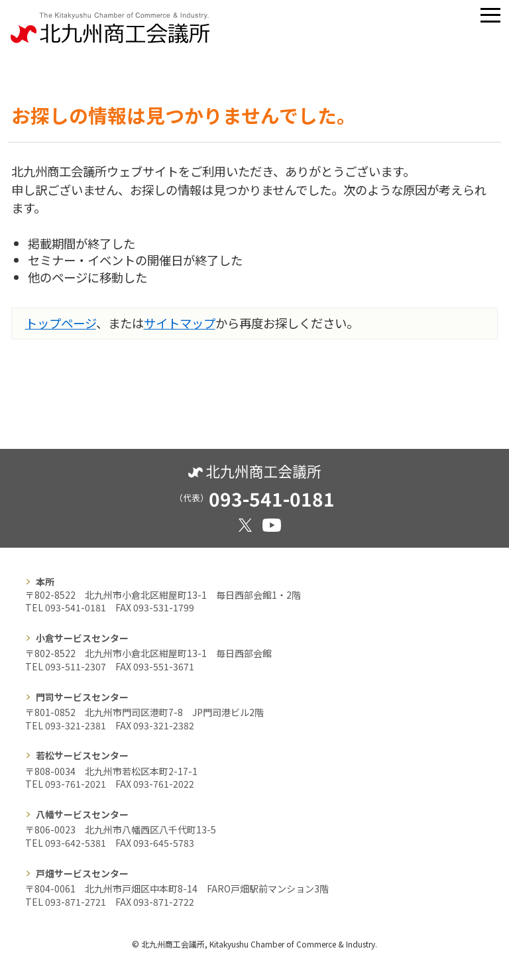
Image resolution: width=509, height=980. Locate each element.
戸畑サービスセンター (82, 873)
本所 (45, 582)
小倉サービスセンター (82, 638)
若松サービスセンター (82, 755)
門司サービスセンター (82, 697)
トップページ (61, 323)
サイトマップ (180, 323)
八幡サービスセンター (82, 814)
